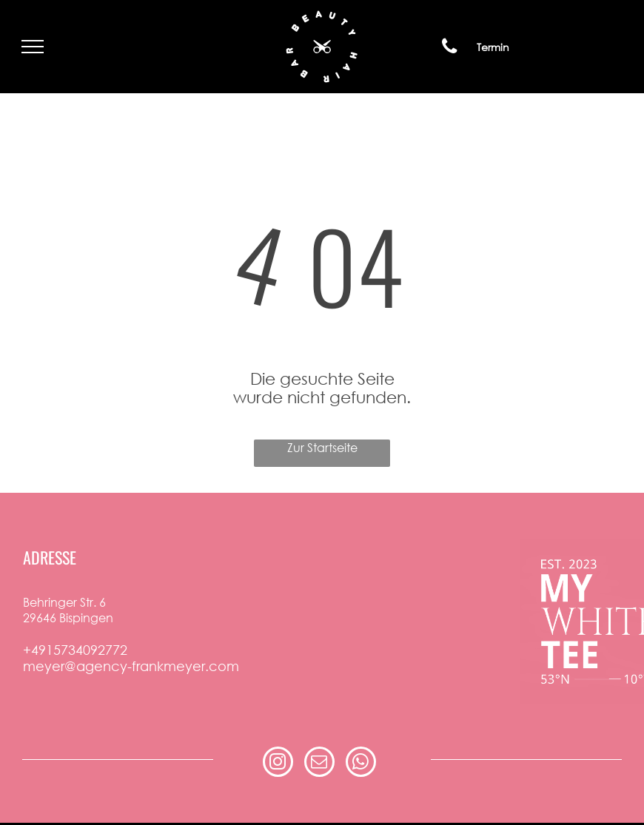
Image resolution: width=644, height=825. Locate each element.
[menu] (33, 47)
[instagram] (278, 764)
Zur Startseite (322, 447)
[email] (319, 764)
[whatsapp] (361, 764)
